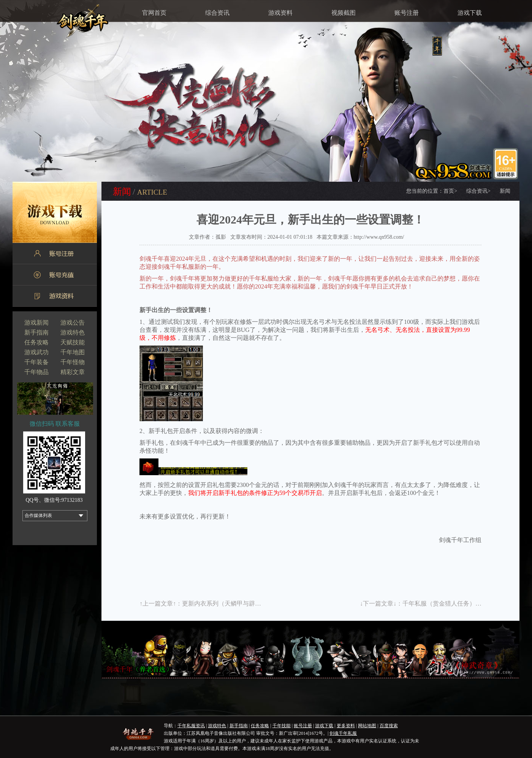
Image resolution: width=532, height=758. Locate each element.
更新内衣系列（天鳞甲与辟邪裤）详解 (234, 603)
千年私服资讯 (191, 726)
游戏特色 (73, 332)
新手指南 (36, 332)
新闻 (505, 191)
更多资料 (346, 726)
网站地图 (367, 726)
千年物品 (36, 372)
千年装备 (36, 362)
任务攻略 (36, 342)
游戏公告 (73, 323)
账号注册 (407, 13)
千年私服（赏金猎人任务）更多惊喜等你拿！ (463, 603)
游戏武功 (36, 352)
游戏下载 (470, 13)
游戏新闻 (36, 323)
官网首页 (154, 13)
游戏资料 (280, 13)
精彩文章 (73, 372)
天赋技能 (73, 342)
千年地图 (73, 352)
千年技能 (282, 726)
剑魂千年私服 (343, 733)
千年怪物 (73, 362)
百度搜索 (389, 726)
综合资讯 (217, 13)
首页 (450, 191)
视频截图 (344, 13)
